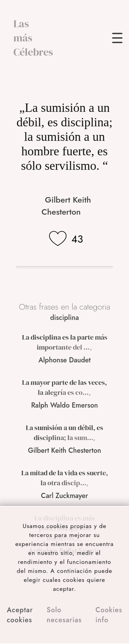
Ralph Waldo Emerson (64, 405)
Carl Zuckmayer (64, 496)
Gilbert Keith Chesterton (66, 206)
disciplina (65, 318)
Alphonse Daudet (65, 360)
